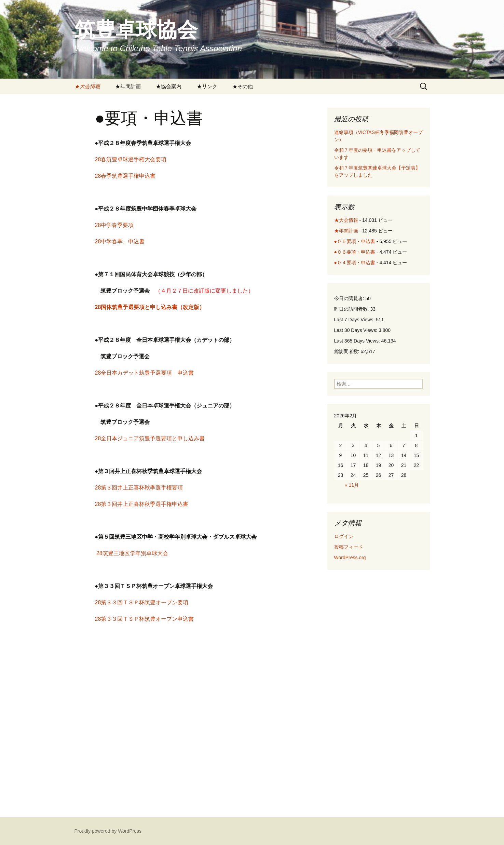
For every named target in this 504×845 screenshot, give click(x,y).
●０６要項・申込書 (355, 252)
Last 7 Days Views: (355, 320)
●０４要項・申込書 (355, 263)
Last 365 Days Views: (358, 341)
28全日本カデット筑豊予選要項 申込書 (145, 373)
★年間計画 (128, 86)
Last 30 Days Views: (356, 330)
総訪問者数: (348, 351)
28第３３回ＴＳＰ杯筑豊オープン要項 (142, 602)
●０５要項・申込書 (355, 241)
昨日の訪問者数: (352, 309)
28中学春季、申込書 (120, 242)
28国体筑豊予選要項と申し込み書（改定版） (150, 307)
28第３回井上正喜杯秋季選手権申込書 (142, 504)
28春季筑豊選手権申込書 (125, 176)
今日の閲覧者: (350, 298)
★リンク (207, 86)
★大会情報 (87, 86)
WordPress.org (350, 558)
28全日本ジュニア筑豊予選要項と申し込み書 (150, 438)
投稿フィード (349, 547)
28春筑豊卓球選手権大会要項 (131, 159)
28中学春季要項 (114, 225)
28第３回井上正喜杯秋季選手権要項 (139, 488)
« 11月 (352, 485)
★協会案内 (169, 86)
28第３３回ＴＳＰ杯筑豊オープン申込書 (145, 619)
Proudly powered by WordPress (108, 831)
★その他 (243, 86)
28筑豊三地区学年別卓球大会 (132, 553)
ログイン (344, 536)
